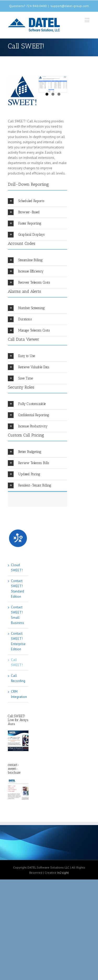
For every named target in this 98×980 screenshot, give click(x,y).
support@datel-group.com (70, 6)
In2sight (63, 873)
